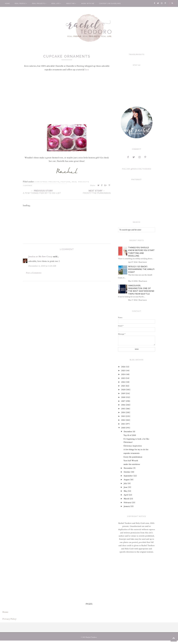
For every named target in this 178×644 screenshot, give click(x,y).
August (127, 480)
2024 (124, 374)
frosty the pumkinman (133, 457)
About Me (71, 3)
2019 (124, 394)
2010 (124, 428)
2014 (124, 412)
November (128, 468)
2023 (124, 378)
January (127, 506)
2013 (124, 416)
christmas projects (47, 182)
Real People (21, 3)
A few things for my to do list (136, 450)
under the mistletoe (132, 464)
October (127, 472)
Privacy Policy (9, 619)
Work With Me (88, 3)
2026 (124, 367)
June (126, 487)
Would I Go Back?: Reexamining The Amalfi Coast (141, 269)
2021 (124, 386)
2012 (124, 420)
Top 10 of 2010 (130, 435)
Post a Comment (34, 273)
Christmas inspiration (133, 446)
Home (7, 3)
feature (66, 182)
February (128, 503)
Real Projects (39, 3)
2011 (124, 424)
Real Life (56, 3)
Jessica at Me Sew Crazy (40, 257)
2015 (124, 409)
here (87, 70)
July (126, 483)
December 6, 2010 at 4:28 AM (42, 266)
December (128, 432)
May (126, 491)
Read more (143, 262)
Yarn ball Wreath (131, 461)
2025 (124, 371)
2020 (124, 390)
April (126, 495)
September (129, 476)
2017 (124, 401)
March (127, 499)
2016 (124, 405)
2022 (124, 382)
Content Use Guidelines (110, 3)
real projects (81, 182)
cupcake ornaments (132, 453)
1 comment (27, 185)
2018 (124, 397)
